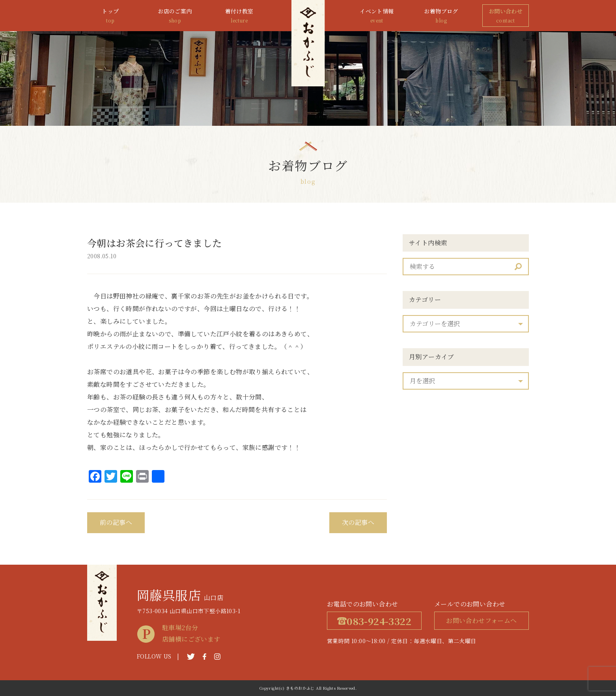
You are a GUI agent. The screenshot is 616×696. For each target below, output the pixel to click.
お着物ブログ (441, 16)
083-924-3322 (374, 621)
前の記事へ (116, 522)
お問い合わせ (506, 16)
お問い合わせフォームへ (481, 620)
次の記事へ (358, 522)
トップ (110, 16)
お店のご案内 (175, 16)
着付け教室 (239, 16)
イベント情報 (377, 16)
